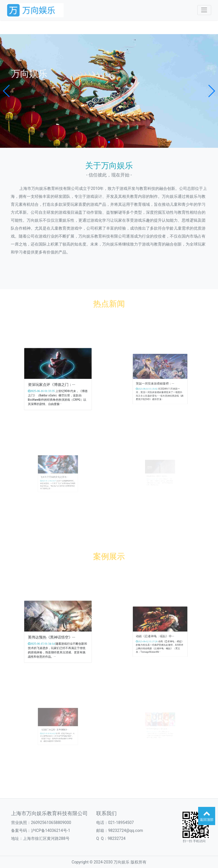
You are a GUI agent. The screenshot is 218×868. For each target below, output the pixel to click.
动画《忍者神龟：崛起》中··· (157, 634)
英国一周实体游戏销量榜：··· (157, 381)
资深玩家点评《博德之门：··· (54, 382)
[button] (7, 91)
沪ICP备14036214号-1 (51, 830)
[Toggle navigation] (204, 10)
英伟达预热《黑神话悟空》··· (54, 635)
